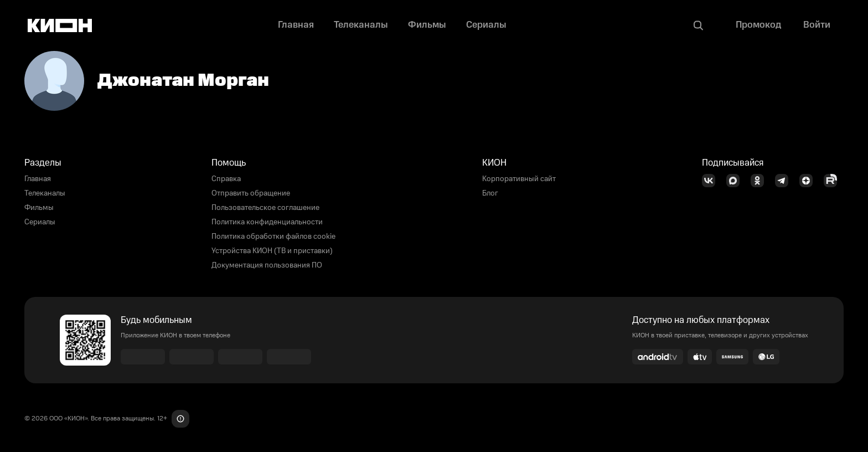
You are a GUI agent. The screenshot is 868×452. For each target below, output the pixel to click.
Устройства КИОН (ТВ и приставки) (272, 251)
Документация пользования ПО (267, 265)
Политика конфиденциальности (267, 222)
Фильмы (39, 208)
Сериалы (40, 222)
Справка (226, 179)
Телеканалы (45, 193)
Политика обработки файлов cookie (273, 237)
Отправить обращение (251, 193)
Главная (38, 179)
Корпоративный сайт (519, 179)
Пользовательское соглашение (265, 208)
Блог (490, 193)
